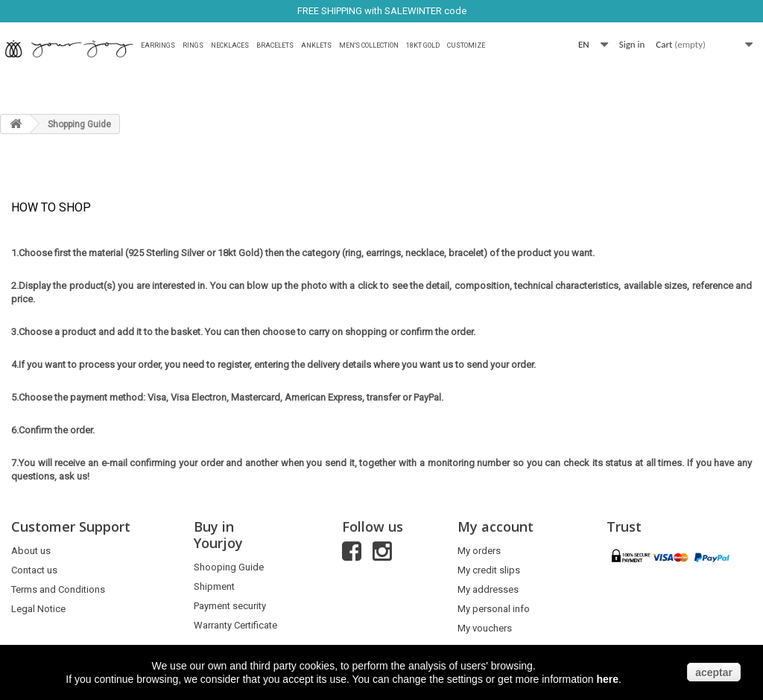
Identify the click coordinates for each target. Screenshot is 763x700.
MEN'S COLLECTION (369, 45)
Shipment (214, 586)
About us (31, 551)
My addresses (488, 589)
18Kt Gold (423, 45)
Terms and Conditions (58, 589)
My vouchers (485, 628)
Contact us (34, 570)
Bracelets (275, 45)
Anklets (316, 45)
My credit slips (489, 570)
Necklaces (230, 45)
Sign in (632, 44)
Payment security (230, 606)
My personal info (494, 609)
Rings (193, 45)
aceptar (714, 672)
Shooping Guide (229, 567)
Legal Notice (38, 609)
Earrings (158, 45)
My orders (479, 551)
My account (496, 526)
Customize (466, 45)
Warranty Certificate (235, 625)
